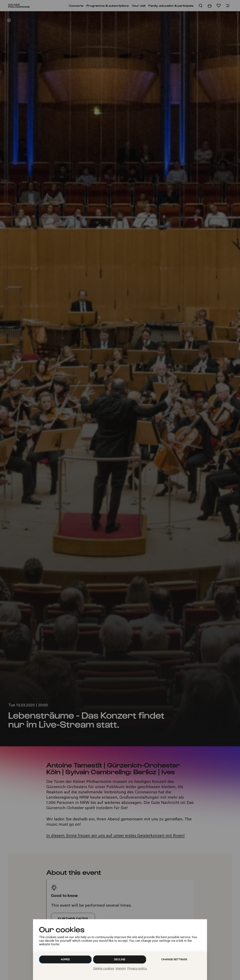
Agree (65, 959)
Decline (120, 959)
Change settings (174, 959)
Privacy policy (137, 969)
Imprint (121, 969)
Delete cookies (104, 969)
